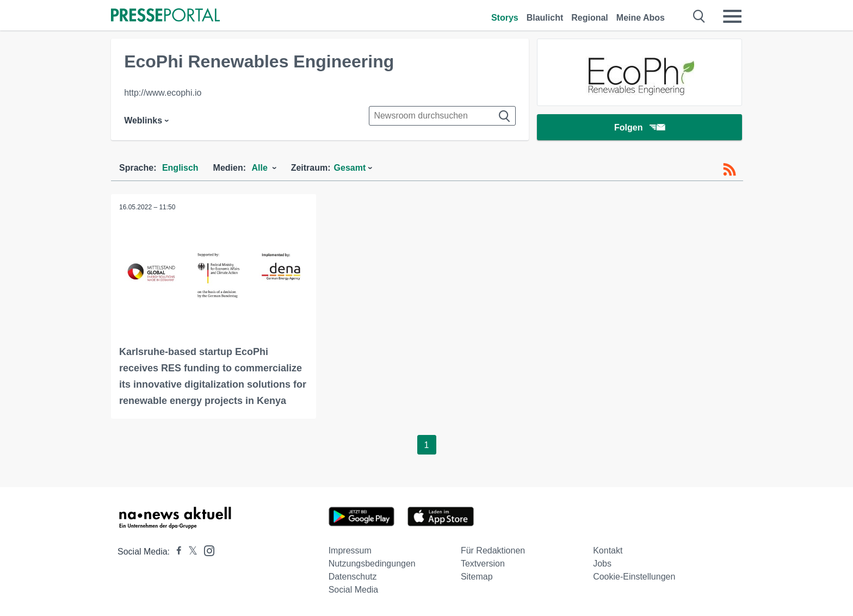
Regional (590, 18)
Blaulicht (545, 18)
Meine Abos (641, 18)
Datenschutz (353, 577)
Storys (505, 18)
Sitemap (477, 577)
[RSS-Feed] (730, 170)
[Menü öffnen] (732, 16)
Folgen (639, 127)
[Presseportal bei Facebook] (176, 552)
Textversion (483, 564)
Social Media (354, 590)
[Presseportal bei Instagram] (206, 550)
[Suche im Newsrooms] (442, 116)
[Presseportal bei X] (190, 552)
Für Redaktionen (493, 550)
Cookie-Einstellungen (634, 577)
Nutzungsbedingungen (372, 564)
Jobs (602, 564)
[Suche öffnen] (699, 16)
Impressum (350, 550)
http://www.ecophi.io (163, 93)
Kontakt (608, 550)
